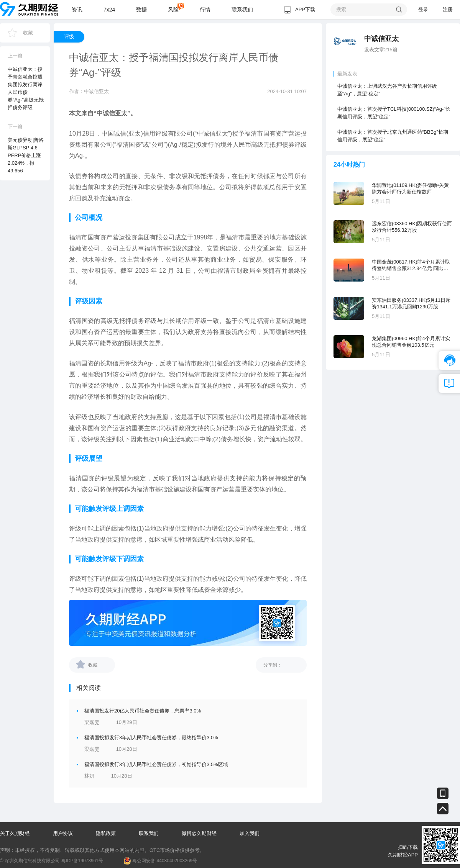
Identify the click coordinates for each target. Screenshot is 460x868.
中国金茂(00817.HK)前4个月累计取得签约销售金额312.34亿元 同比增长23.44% (411, 265)
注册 (448, 9)
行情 (205, 10)
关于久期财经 (15, 833)
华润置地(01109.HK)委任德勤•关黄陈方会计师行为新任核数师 (410, 188)
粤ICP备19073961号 (82, 861)
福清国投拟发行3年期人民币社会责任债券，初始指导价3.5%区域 (156, 764)
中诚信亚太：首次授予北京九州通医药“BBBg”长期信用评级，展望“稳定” (393, 136)
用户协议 (63, 833)
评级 (69, 37)
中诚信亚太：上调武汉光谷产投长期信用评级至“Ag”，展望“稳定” (387, 90)
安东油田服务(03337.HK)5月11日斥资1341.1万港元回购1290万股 (411, 303)
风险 (173, 10)
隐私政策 (106, 833)
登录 (423, 9)
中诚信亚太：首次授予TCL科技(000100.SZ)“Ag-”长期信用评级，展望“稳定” (394, 113)
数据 (141, 10)
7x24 (109, 10)
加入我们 (250, 833)
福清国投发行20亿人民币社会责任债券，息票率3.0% (143, 711)
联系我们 (242, 10)
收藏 (28, 33)
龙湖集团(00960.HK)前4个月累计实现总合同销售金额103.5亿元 (411, 342)
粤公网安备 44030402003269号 (165, 861)
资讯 (77, 10)
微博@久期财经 (199, 833)
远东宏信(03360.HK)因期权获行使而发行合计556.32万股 (412, 227)
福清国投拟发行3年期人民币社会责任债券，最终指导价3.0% (151, 738)
